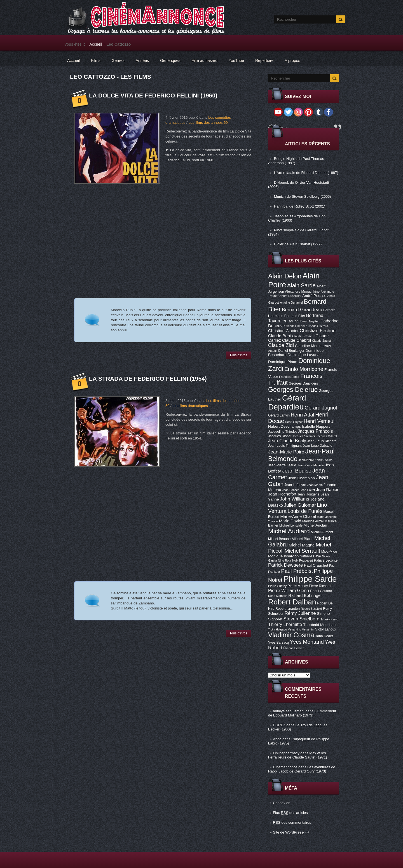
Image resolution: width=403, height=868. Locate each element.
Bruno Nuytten (310, 321)
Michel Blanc (302, 539)
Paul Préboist (297, 571)
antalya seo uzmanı (289, 711)
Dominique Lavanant (305, 355)
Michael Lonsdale (291, 525)
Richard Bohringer (305, 595)
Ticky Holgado (277, 629)
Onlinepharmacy (286, 753)
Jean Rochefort (282, 494)
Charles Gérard (318, 326)
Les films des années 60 (208, 123)
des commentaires (292, 822)
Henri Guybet (294, 422)
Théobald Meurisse (319, 625)
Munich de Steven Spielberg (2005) (303, 196)
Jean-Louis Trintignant (285, 446)
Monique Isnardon (283, 556)
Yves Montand (307, 642)
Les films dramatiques (190, 406)
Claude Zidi (281, 345)
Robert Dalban (292, 602)
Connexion (282, 803)
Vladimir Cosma (291, 635)
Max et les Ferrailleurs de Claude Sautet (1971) (297, 755)
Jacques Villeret (326, 436)
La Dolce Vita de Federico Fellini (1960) (153, 95)
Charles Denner (296, 326)
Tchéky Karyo (329, 619)
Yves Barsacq (278, 643)
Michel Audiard (289, 531)
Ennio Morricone (304, 369)
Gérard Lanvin (279, 415)
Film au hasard (204, 60)
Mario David (290, 521)
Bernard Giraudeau (302, 310)
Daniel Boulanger (291, 351)
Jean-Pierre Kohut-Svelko (316, 460)
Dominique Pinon (283, 362)
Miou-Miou (329, 551)
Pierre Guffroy (277, 586)
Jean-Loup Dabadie (317, 446)
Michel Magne (302, 545)
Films (96, 60)
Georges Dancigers (303, 383)
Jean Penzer (290, 490)
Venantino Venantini (301, 629)
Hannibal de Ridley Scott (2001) (300, 206)
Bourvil (294, 321)
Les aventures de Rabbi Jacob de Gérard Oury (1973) (302, 769)
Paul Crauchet (316, 565)
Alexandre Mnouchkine (302, 292)
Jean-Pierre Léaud (282, 465)
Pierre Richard (320, 586)
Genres (118, 60)
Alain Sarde (301, 285)
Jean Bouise (297, 471)
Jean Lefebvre (295, 485)
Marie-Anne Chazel (298, 516)
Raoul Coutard (321, 591)
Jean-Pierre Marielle (311, 465)
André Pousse (314, 296)
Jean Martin (315, 485)
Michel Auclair (315, 525)
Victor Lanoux (326, 629)
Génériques (170, 60)
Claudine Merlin (308, 346)
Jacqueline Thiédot (282, 432)
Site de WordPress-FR (291, 832)
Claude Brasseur (303, 336)
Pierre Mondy (298, 586)
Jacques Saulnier (304, 436)
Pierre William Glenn (289, 590)
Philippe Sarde (310, 579)
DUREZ (279, 725)
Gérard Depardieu (287, 402)
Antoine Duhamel (291, 302)
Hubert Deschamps (284, 426)
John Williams (295, 499)
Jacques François (315, 431)
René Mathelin (278, 596)
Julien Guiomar (300, 505)
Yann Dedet (324, 636)
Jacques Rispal (280, 436)
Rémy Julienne (300, 613)
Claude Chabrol (297, 340)
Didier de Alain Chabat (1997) (298, 244)
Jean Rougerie (309, 494)
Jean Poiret (307, 490)
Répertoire (264, 60)
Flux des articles (290, 813)
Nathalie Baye (310, 556)
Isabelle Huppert (316, 426)
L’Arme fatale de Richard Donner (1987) (306, 173)
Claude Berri (280, 336)
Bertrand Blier (295, 316)
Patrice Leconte (326, 560)
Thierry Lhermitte (285, 624)
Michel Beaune (279, 539)
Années (142, 60)
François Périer (289, 377)
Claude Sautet (322, 341)
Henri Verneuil (320, 421)
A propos (292, 60)
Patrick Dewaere (285, 565)
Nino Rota (284, 560)
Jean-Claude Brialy (287, 441)
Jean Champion (301, 478)
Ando (277, 739)
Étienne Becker (294, 648)
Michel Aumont (322, 532)
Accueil (96, 44)
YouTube (236, 60)
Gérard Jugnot (321, 408)
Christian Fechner (318, 331)
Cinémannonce (285, 767)
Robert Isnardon (288, 609)
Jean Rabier (327, 490)
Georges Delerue (293, 390)
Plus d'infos (239, 355)
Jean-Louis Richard (322, 441)
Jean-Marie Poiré (286, 452)
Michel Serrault (302, 551)
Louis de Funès (305, 511)
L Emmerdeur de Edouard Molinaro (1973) (302, 713)
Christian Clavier (283, 331)
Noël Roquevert (303, 560)
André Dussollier (290, 296)
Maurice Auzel (313, 521)
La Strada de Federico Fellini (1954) (148, 379)
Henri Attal (303, 415)
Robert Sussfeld (311, 609)
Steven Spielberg (302, 619)
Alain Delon (285, 276)
